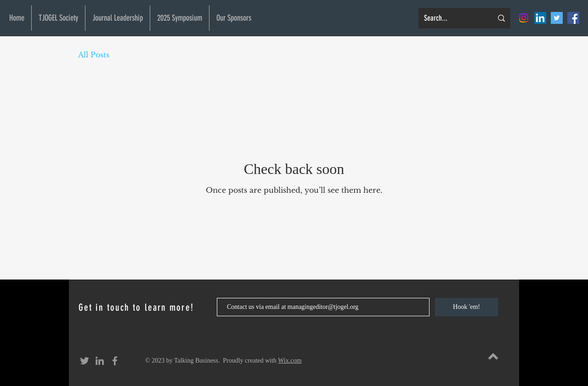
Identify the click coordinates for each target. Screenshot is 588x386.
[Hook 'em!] (466, 307)
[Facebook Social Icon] (573, 18)
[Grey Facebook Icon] (115, 361)
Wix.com (290, 361)
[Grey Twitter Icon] (85, 361)
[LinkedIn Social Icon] (540, 18)
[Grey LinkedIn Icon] (100, 361)
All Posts (94, 55)
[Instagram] (524, 18)
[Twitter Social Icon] (557, 18)
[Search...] (451, 18)
